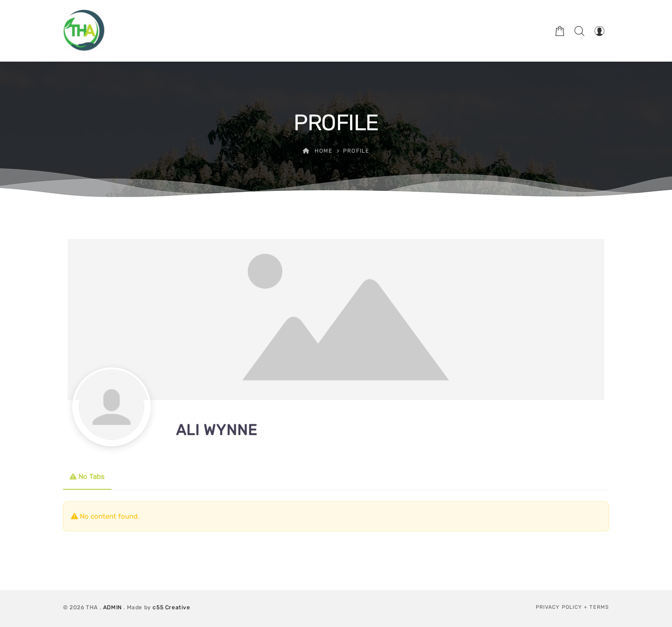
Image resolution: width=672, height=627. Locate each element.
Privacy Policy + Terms (572, 607)
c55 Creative (171, 607)
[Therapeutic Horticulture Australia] (84, 31)
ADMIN (112, 607)
